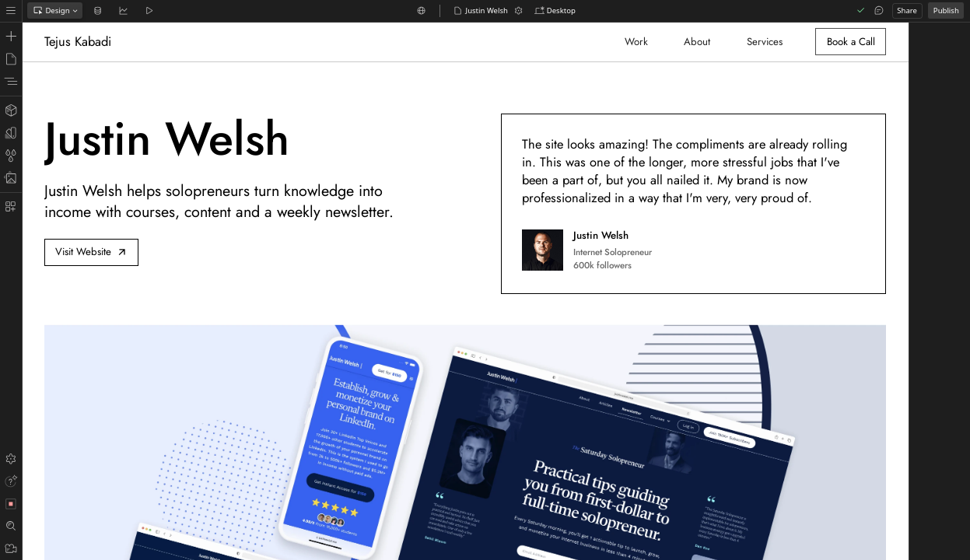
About (697, 42)
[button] (555, 11)
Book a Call (851, 42)
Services (765, 42)
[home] (81, 42)
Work (636, 42)
